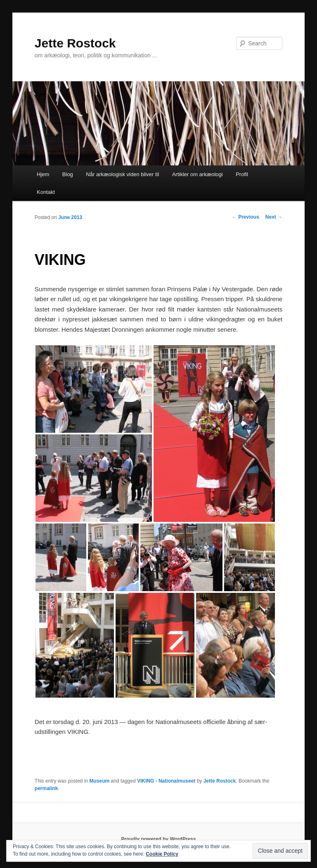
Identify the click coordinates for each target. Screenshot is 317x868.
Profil (242, 174)
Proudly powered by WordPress (158, 839)
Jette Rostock (75, 43)
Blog (68, 174)
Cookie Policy (162, 854)
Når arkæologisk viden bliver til (122, 174)
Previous (246, 217)
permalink (46, 788)
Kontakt (46, 192)
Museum (100, 781)
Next (274, 217)
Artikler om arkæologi (198, 174)
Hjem (43, 174)
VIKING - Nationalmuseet (166, 781)
